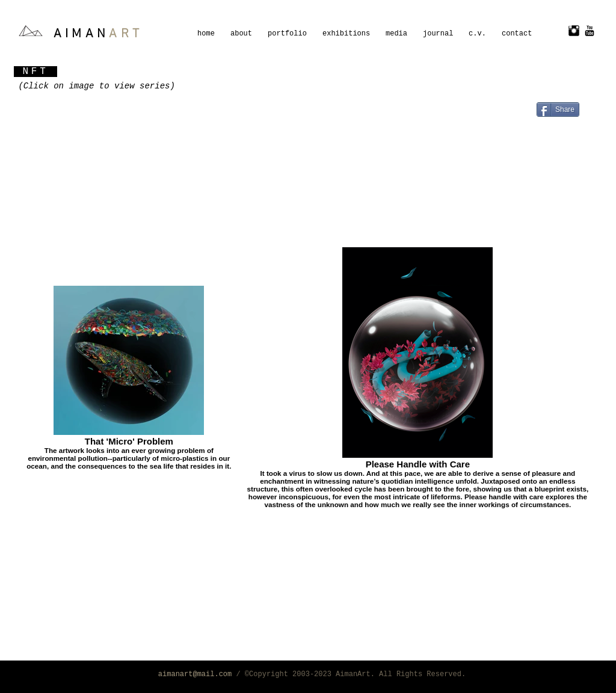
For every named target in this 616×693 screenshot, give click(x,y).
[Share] (558, 109)
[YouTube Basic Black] (590, 31)
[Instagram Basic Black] (574, 31)
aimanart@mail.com (195, 674)
